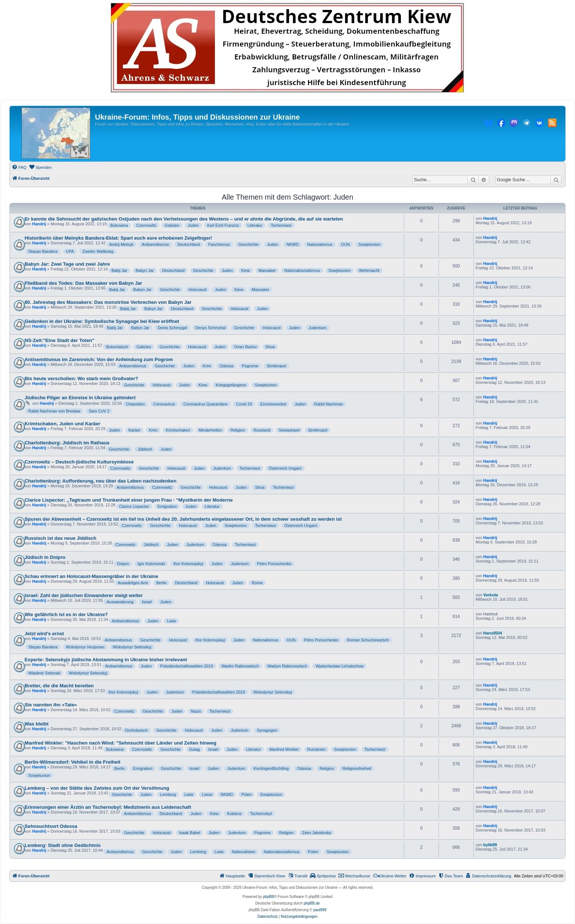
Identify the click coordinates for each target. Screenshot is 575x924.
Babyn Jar (145, 270)
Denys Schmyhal (211, 328)
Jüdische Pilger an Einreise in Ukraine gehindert (80, 398)
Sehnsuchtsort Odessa (51, 826)
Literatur (255, 225)
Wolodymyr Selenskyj (132, 647)
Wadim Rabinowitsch (240, 666)
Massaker (267, 270)
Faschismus (219, 244)
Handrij (39, 224)
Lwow (207, 794)
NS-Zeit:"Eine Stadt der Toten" (59, 340)
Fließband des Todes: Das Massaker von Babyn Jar (83, 283)
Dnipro (123, 564)
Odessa (227, 366)
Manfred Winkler (284, 749)
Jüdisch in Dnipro (45, 557)
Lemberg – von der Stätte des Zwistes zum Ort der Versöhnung (97, 788)
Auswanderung (120, 602)
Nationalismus (320, 244)
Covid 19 (244, 404)
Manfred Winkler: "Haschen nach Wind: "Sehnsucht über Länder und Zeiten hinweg (120, 743)
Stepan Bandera (43, 251)
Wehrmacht (369, 270)
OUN (345, 244)
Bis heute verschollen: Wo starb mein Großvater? (81, 379)
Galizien (172, 225)
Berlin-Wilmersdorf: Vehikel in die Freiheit (73, 762)
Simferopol (276, 366)
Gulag (195, 749)
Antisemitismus (155, 244)
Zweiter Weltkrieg (98, 251)
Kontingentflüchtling (271, 768)
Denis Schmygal (172, 328)
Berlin (161, 583)
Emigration (167, 506)
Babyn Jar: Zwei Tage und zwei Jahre (67, 264)
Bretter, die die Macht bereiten (59, 686)
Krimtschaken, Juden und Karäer (63, 424)
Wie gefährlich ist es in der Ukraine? (66, 614)
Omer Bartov (245, 347)
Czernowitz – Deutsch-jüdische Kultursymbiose (79, 462)
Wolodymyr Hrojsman (85, 647)
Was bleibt (36, 724)
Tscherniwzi (281, 225)
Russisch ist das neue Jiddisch (61, 538)
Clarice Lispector (134, 506)
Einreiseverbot (273, 404)
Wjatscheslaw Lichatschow (339, 666)
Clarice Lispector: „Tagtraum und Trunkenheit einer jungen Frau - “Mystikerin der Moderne (129, 500)
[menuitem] (19, 167)
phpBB (268, 897)
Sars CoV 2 (99, 411)
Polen (246, 794)
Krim (207, 366)
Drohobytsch (136, 730)
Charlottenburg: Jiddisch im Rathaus (67, 443)
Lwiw (171, 621)
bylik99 (490, 845)
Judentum (317, 328)
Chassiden (135, 404)
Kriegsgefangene (231, 385)
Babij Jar (119, 270)
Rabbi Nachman (329, 404)
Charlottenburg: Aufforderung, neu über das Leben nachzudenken (100, 481)
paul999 (320, 910)
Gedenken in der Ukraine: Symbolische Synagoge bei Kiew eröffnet (102, 321)
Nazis (196, 711)
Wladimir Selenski (44, 673)
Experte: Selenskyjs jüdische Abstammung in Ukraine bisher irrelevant (106, 660)
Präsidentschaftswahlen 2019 (187, 666)
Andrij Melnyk (121, 244)
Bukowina (119, 225)
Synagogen (267, 730)
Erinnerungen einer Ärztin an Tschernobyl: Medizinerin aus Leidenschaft (108, 807)
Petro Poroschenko (274, 564)
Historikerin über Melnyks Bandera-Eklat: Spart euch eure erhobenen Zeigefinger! (118, 238)
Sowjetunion (369, 244)
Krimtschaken (178, 430)
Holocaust (197, 290)
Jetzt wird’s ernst (44, 634)
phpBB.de (312, 903)
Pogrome (250, 366)
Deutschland (189, 244)
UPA (70, 251)
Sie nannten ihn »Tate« (51, 705)
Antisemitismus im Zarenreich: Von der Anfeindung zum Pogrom (99, 359)
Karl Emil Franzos (223, 225)
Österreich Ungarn (285, 468)
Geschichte (248, 244)
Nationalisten (244, 852)
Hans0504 (493, 633)
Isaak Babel (189, 833)
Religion (238, 430)
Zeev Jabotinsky (317, 833)
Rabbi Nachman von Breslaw (54, 411)
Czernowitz (146, 225)
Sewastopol (289, 430)
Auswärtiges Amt (133, 583)
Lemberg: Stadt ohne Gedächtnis (63, 845)
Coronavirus (164, 404)
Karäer (134, 430)
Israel (147, 602)
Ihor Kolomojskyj (188, 564)
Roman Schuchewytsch (368, 640)
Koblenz (234, 814)
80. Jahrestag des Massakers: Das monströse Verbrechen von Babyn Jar (108, 302)
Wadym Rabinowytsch (287, 666)
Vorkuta (491, 595)
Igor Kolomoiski (151, 564)
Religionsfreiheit (357, 768)
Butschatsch (117, 347)
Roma (257, 583)
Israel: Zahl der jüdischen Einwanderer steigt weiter (84, 595)
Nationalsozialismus (302, 270)
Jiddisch (145, 449)
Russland (262, 430)
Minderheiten (210, 430)
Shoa (270, 347)
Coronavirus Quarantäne (205, 404)
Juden (193, 225)
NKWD (293, 244)
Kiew (246, 270)
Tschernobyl (261, 814)
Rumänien (316, 749)
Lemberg (168, 794)
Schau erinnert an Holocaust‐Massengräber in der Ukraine (91, 576)
